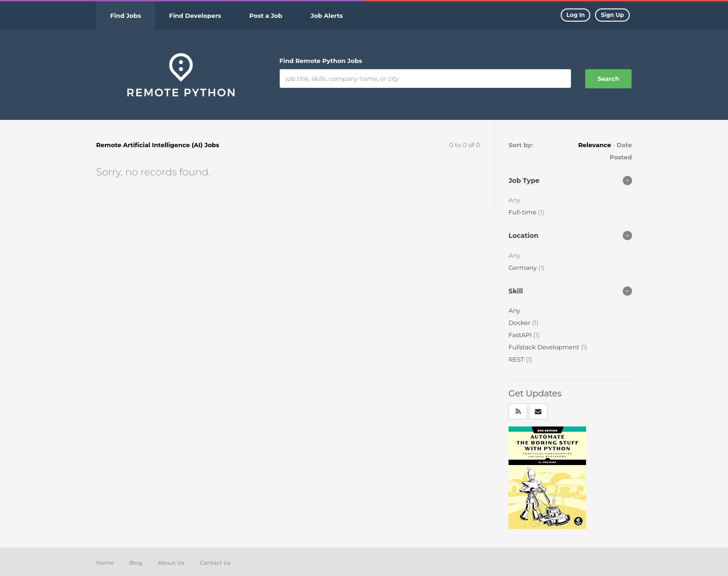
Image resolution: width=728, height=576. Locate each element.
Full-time (523, 212)
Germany (523, 268)
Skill (516, 291)
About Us (171, 563)
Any (514, 310)
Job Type (524, 181)
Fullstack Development (545, 347)
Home (105, 563)
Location (524, 236)
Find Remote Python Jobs (321, 61)
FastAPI (521, 335)
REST (517, 359)
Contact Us (215, 563)
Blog (136, 563)
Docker (520, 323)
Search (608, 79)
